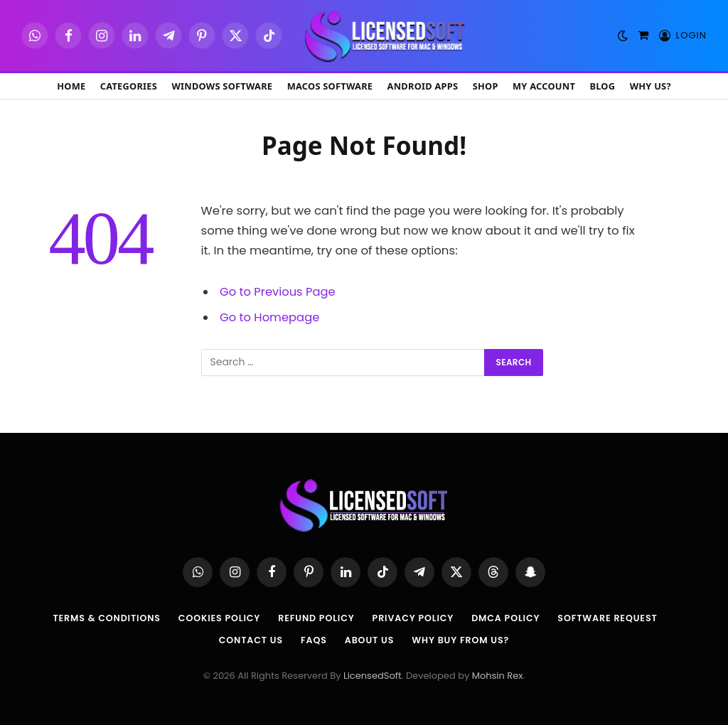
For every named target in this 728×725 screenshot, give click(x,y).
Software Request (615, 618)
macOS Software (330, 86)
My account (544, 86)
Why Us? (651, 86)
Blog (602, 86)
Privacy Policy (414, 618)
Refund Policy (315, 618)
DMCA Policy (509, 618)
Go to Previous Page (278, 292)
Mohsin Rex (498, 676)
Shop (486, 86)
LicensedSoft (373, 676)
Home (71, 86)
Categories (129, 86)
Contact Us (248, 639)
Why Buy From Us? (463, 639)
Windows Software (222, 86)
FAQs (312, 639)
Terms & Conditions (100, 618)
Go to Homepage (270, 317)
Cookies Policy (216, 618)
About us (369, 639)
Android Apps (423, 86)
